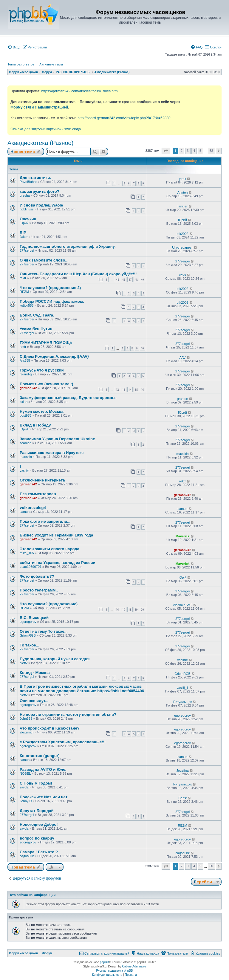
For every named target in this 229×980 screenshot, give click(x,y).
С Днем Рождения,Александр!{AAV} (54, 356)
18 (130, 610)
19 (136, 610)
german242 (28, 388)
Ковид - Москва (35, 673)
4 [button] (194, 151)
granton (182, 399)
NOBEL (25, 773)
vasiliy (24, 470)
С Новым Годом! (36, 783)
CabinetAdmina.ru (134, 966)
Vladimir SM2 (182, 605)
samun (25, 512)
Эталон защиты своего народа (49, 549)
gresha (25, 195)
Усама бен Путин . (37, 329)
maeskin (26, 457)
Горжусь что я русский (42, 370)
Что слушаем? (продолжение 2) (50, 288)
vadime (182, 660)
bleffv (24, 663)
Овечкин (28, 219)
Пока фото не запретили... (45, 521)
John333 (26, 718)
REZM (24, 292)
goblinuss (27, 209)
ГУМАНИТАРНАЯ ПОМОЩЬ (46, 343)
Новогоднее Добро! (39, 824)
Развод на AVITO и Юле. (43, 769)
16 (143, 390)
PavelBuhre (28, 182)
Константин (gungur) (40, 756)
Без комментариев (38, 494)
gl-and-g (26, 374)
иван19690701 (31, 567)
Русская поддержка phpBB (114, 971)
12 (117, 390)
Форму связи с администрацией (39, 107)
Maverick (183, 536)
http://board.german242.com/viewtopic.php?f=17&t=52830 (124, 118)
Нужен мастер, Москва (42, 411)
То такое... (30, 645)
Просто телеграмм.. (39, 590)
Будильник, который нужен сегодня (55, 659)
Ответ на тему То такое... (44, 631)
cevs (183, 275)
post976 (25, 415)
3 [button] (188, 151)
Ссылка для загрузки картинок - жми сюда (46, 129)
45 (117, 280)
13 (124, 390)
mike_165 (27, 553)
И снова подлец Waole (41, 205)
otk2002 (182, 234)
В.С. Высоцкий (34, 618)
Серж (182, 798)
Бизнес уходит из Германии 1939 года (56, 535)
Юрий (24, 223)
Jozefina (183, 770)
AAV (182, 357)
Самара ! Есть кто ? (39, 852)
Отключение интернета (42, 480)
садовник (27, 856)
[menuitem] (14, 47)
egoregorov (28, 622)
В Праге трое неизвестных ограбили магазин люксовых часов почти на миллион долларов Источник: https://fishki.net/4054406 (82, 689)
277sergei (27, 250)
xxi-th (24, 402)
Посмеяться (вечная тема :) (46, 384)
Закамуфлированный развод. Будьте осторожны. (68, 398)
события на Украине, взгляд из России (58, 563)
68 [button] (211, 151)
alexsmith (27, 732)
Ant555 (25, 360)
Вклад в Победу (35, 425)
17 (124, 610)
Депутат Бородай (37, 811)
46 (124, 280)
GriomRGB (28, 635)
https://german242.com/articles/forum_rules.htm (79, 91)
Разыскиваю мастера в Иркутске (52, 453)
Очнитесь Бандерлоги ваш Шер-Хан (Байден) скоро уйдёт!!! (78, 274)
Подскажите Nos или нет (44, 797)
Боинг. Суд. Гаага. (37, 315)
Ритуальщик (182, 702)
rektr (23, 278)
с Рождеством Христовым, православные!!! (63, 742)
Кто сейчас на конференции (33, 895)
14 (130, 390)
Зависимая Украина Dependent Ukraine (57, 439)
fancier (183, 206)
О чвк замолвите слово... (44, 260)
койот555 (27, 305)
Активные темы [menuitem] (51, 64)
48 (136, 280)
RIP (23, 233)
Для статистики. (35, 178)
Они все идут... (34, 701)
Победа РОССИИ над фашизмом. (52, 301)
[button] (166, 151)
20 (143, 610)
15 (136, 390)
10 (143, 348)
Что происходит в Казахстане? (50, 728)
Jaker (24, 237)
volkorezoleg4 (33, 508)
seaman (25, 443)
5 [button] (200, 151)
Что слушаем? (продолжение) (49, 604)
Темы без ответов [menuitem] (21, 64)
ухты (182, 179)
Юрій (182, 577)
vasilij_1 (182, 688)
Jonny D (26, 801)
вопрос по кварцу (37, 838)
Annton (183, 192)
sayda (24, 787)
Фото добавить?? (37, 576)
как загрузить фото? (40, 191)
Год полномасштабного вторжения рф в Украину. (68, 246)
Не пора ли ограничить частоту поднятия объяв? (68, 714)
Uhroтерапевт (182, 247)
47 (130, 280)
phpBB (104, 962)
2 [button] (182, 151)
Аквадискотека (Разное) (40, 143)
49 (143, 280)
